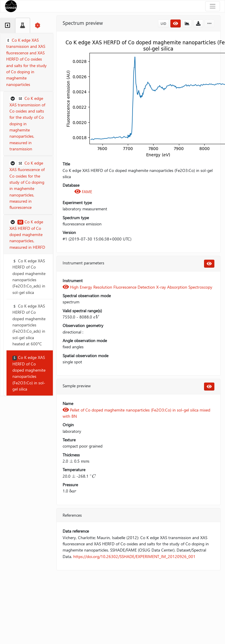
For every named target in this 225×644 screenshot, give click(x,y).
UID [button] (163, 23)
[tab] (8, 25)
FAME (83, 192)
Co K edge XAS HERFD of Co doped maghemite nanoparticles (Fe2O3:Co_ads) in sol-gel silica (29, 277)
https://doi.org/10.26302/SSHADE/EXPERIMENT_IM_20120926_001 (134, 556)
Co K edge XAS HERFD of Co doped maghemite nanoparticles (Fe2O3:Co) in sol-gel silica (29, 373)
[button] (28, 124)
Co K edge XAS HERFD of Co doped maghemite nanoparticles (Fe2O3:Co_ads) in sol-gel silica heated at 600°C (29, 325)
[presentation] (96, 317)
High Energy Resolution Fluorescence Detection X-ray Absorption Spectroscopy (137, 287)
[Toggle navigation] (213, 6)
